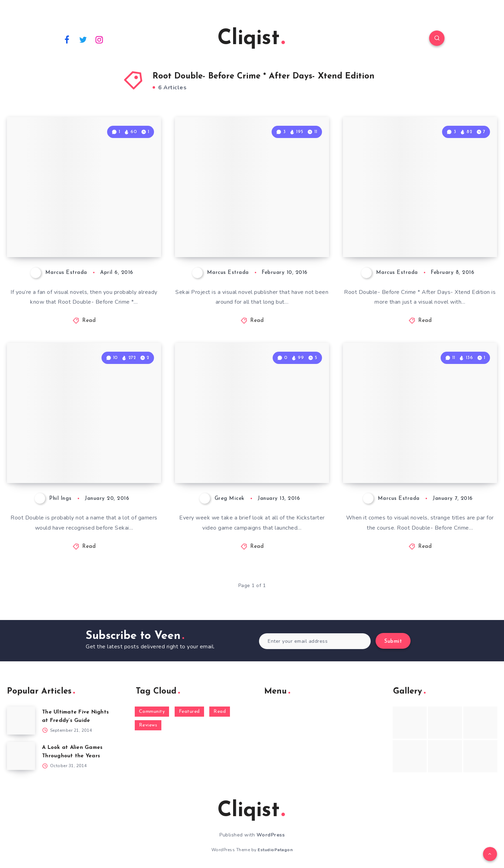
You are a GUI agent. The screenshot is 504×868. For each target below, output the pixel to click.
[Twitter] (83, 39)
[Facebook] (67, 39)
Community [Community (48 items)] (152, 712)
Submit (393, 642)
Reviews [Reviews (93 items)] (148, 725)
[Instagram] (99, 39)
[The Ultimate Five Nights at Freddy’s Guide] (21, 721)
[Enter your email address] (315, 641)
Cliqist (251, 39)
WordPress (271, 835)
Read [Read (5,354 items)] (220, 712)
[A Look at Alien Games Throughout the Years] (21, 756)
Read (89, 321)
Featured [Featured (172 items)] (189, 712)
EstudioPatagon (275, 850)
